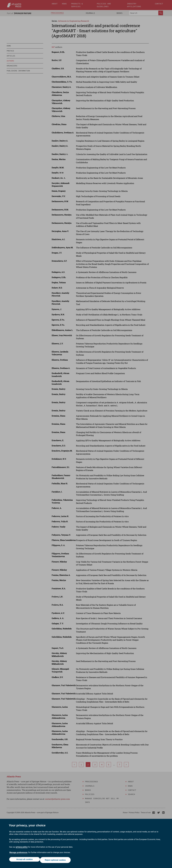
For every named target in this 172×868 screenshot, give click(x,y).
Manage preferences (19, 854)
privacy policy (22, 848)
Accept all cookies (24, 861)
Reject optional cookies (56, 861)
